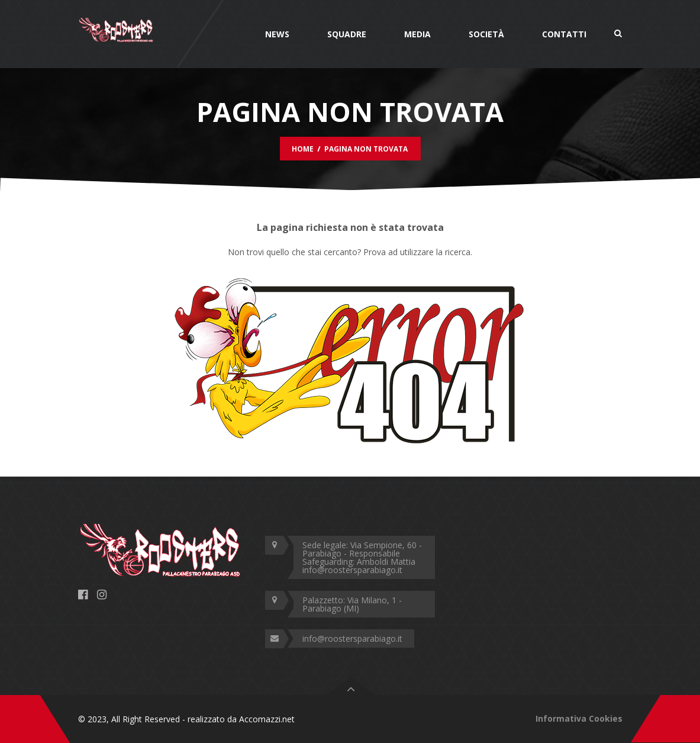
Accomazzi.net (267, 719)
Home (303, 149)
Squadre (347, 34)
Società (486, 34)
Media (417, 34)
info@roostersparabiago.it (352, 639)
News (277, 34)
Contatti (564, 34)
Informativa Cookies (579, 718)
